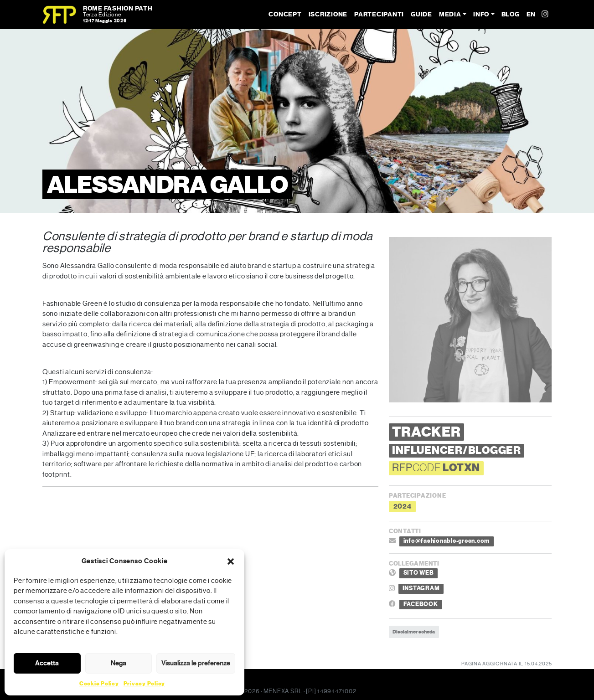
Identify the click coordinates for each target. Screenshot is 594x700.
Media (450, 14)
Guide (421, 14)
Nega (119, 663)
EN (531, 14)
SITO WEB (419, 573)
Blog (511, 14)
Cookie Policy (99, 684)
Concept (285, 14)
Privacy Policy (145, 684)
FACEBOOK (421, 604)
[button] (231, 561)
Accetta (47, 663)
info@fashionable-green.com (447, 541)
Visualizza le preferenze (196, 663)
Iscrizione (328, 14)
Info (481, 14)
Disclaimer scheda (414, 632)
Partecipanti (379, 14)
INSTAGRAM (421, 588)
